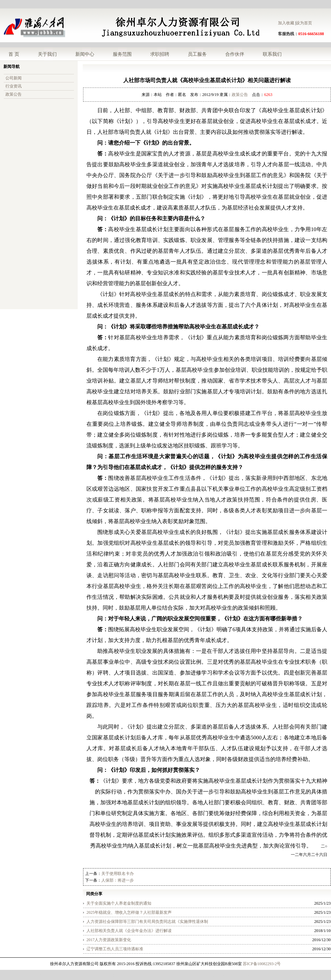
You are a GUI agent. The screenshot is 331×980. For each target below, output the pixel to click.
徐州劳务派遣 (140, 975)
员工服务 (197, 54)
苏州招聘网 (185, 975)
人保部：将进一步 (118, 880)
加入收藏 (286, 23)
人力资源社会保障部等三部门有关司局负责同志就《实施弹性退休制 (147, 922)
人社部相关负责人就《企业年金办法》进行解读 (129, 931)
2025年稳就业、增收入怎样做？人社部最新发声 (129, 912)
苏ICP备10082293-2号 (262, 964)
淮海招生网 (163, 975)
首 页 (14, 54)
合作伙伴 (235, 54)
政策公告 (14, 94)
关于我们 (47, 54)
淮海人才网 (45, 975)
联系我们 (272, 54)
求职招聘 (160, 54)
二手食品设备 (284, 975)
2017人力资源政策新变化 (109, 940)
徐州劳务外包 (68, 975)
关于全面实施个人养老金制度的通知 (119, 903)
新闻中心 (85, 54)
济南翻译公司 (115, 975)
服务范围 (122, 54)
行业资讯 (14, 86)
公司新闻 (14, 78)
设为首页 (304, 23)
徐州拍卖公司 (259, 975)
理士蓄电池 (92, 975)
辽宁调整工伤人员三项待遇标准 (115, 949)
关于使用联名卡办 (118, 874)
